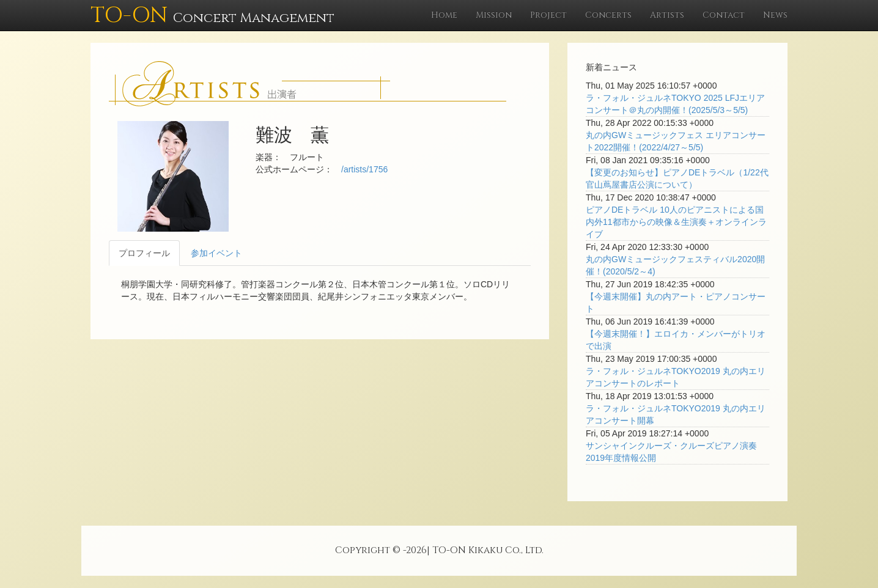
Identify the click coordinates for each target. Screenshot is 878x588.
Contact (724, 15)
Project (548, 15)
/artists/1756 (364, 169)
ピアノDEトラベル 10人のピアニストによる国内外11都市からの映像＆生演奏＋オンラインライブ (676, 222)
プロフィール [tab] (144, 253)
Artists (667, 15)
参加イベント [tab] (216, 253)
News (775, 15)
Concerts (608, 15)
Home (444, 15)
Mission (494, 15)
